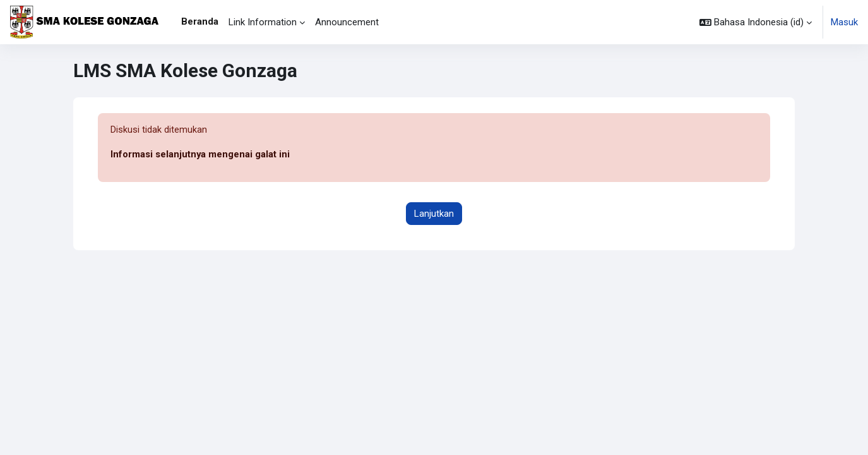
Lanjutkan (434, 214)
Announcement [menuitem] (347, 22)
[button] (756, 22)
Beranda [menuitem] (200, 21)
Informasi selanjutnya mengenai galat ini (200, 155)
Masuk (844, 22)
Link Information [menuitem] (263, 22)
